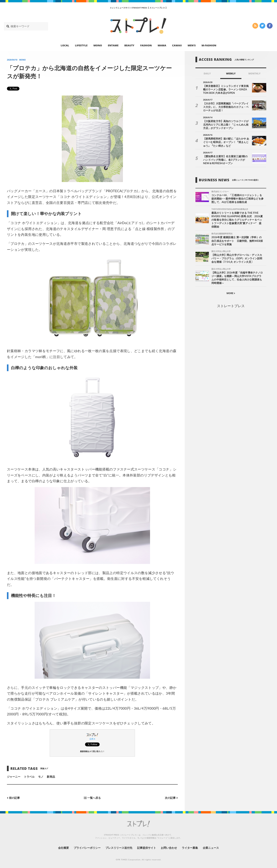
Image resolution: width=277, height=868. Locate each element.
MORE (231, 293)
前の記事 (13, 798)
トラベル (29, 777)
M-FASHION (209, 45)
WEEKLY (231, 74)
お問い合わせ (169, 848)
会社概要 (63, 848)
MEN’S (192, 45)
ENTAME (113, 45)
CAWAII (177, 45)
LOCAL (65, 45)
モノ (41, 777)
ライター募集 (190, 848)
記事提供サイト (147, 848)
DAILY (207, 74)
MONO (98, 45)
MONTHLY (254, 74)
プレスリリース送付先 (119, 848)
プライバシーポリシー (87, 848)
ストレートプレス (231, 306)
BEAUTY (129, 45)
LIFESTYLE (81, 45)
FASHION (146, 45)
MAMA (162, 45)
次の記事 (171, 798)
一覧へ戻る (92, 798)
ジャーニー (14, 777)
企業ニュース (211, 848)
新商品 (51, 777)
